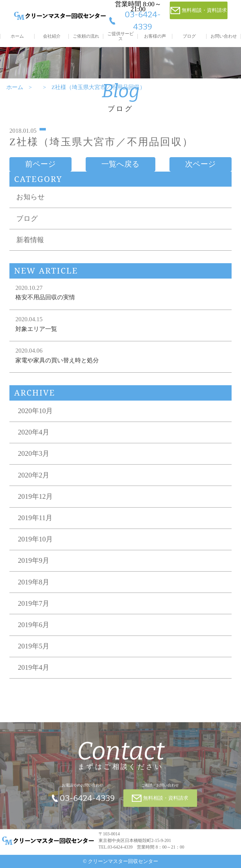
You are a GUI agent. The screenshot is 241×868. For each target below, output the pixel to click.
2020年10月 (35, 411)
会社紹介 (52, 36)
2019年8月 (34, 582)
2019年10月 (35, 539)
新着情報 (30, 240)
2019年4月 (34, 667)
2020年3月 (34, 453)
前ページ (40, 164)
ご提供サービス (120, 36)
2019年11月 (35, 518)
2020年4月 (34, 432)
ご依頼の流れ (86, 36)
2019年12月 (35, 496)
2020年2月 (34, 475)
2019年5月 (34, 646)
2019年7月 (34, 603)
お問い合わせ (224, 36)
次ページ (201, 164)
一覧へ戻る (120, 164)
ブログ (189, 36)
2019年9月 (34, 560)
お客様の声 (155, 36)
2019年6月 (34, 625)
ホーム (17, 36)
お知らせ (31, 197)
